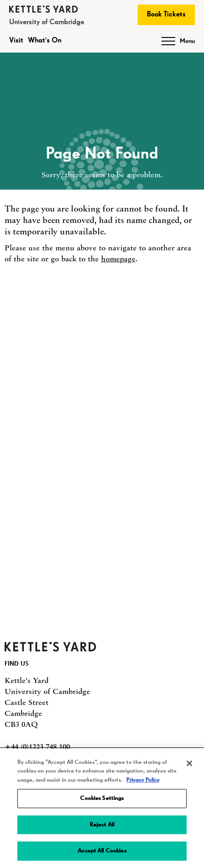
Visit (16, 41)
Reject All (102, 825)
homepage (118, 259)
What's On (45, 41)
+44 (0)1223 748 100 (37, 746)
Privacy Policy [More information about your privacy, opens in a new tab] (143, 780)
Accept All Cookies (102, 851)
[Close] (189, 763)
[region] (102, 808)
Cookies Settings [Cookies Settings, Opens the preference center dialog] (102, 798)
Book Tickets (166, 15)
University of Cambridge (47, 22)
